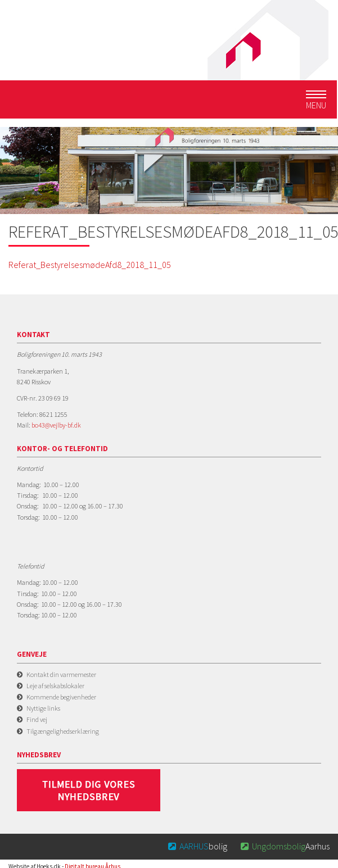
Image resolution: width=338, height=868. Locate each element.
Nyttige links (43, 708)
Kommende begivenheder (61, 697)
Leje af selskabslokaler (55, 686)
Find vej (37, 719)
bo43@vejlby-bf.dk (56, 425)
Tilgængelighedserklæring (63, 731)
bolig (197, 846)
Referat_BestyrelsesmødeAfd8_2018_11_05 (90, 265)
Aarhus (284, 846)
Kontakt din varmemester (61, 674)
